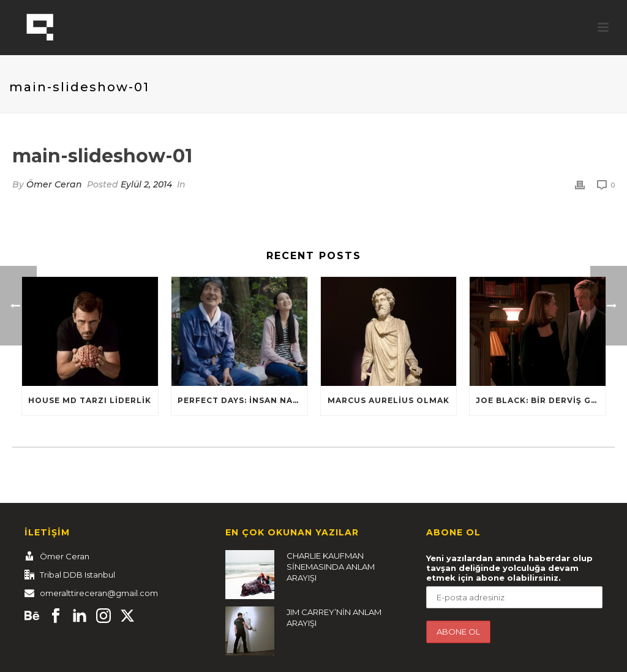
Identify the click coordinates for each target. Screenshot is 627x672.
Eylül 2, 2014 (146, 184)
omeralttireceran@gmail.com (99, 593)
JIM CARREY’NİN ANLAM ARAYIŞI (334, 617)
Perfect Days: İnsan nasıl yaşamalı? (242, 400)
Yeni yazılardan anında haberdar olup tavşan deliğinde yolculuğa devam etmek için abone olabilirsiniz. (509, 568)
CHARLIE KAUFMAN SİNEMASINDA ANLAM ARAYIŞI (331, 567)
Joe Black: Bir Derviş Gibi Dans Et (541, 400)
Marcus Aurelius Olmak (389, 400)
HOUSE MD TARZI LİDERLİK (90, 400)
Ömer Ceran (54, 184)
